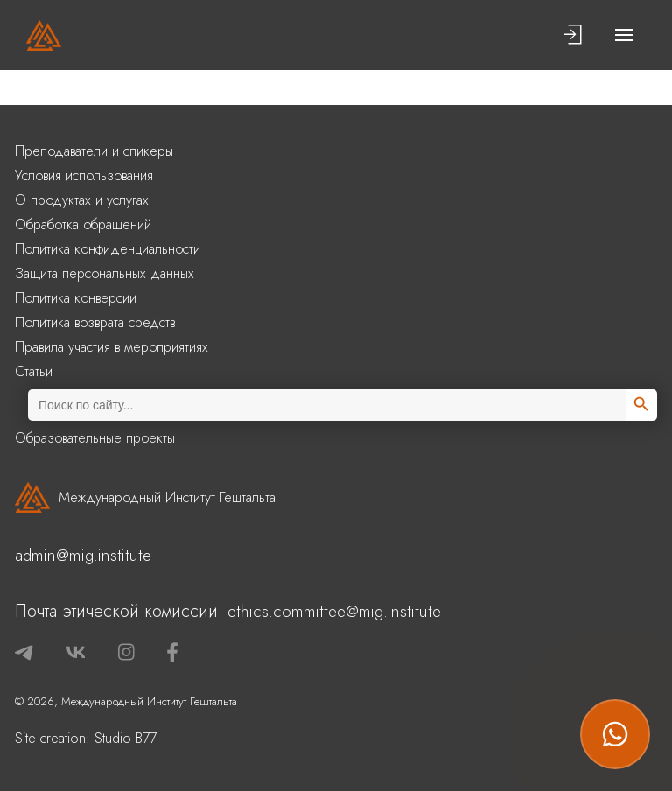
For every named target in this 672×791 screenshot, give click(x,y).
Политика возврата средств (95, 322)
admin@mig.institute (83, 555)
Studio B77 (126, 738)
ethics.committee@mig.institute (334, 611)
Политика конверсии (76, 298)
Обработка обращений (83, 224)
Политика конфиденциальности (108, 249)
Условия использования (84, 175)
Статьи (34, 371)
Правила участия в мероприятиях (112, 347)
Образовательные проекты (95, 438)
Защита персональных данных (105, 273)
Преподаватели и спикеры (94, 151)
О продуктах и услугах (82, 200)
